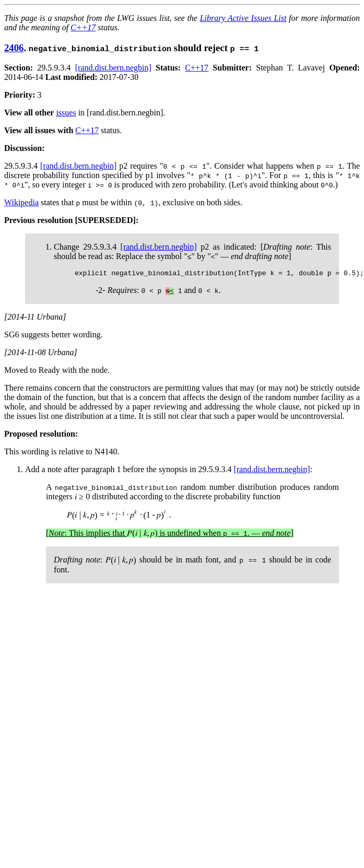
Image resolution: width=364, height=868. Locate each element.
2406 (14, 48)
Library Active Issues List (243, 18)
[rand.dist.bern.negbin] (113, 68)
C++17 (83, 27)
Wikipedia (21, 202)
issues (66, 113)
